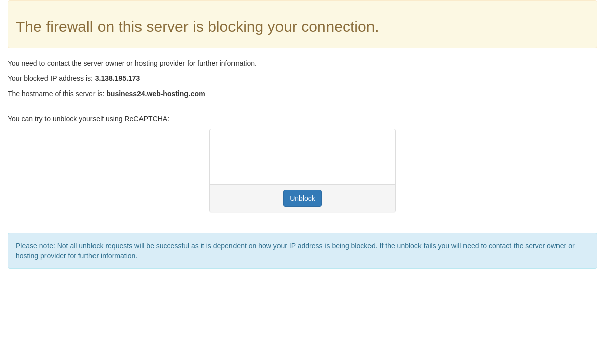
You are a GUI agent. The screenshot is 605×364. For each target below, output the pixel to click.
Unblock (302, 198)
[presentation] (294, 157)
